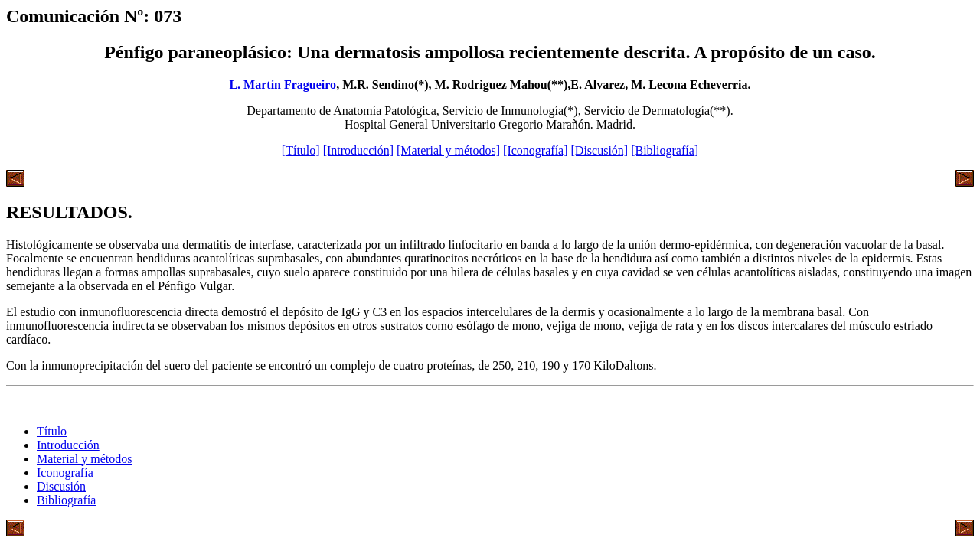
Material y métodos (84, 459)
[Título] (301, 150)
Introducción (68, 445)
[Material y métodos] (448, 150)
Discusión (61, 486)
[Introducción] (358, 150)
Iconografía (65, 473)
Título (52, 431)
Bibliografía (66, 500)
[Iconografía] (535, 150)
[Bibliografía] (665, 150)
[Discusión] (600, 150)
